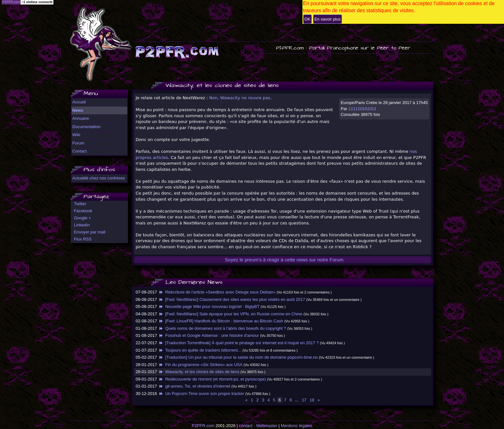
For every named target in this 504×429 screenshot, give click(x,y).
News (78, 110)
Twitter (80, 204)
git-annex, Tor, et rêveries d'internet (194, 386)
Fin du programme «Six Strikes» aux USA (200, 365)
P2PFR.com (203, 426)
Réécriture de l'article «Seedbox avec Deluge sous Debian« (217, 292)
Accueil (79, 102)
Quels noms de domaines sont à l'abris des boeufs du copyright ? (222, 328)
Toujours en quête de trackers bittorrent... (200, 350)
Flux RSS (83, 239)
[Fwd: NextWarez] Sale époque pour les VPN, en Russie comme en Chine (230, 314)
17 (304, 400)
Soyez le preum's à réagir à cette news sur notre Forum (284, 260)
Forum (78, 143)
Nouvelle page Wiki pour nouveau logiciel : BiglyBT (209, 306)
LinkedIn (82, 225)
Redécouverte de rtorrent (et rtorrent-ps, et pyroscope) (212, 379)
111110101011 (362, 109)
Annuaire (81, 118)
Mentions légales (297, 426)
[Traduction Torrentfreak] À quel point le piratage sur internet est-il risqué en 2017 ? (239, 343)
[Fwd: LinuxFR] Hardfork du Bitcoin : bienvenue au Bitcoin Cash (221, 321)
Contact (80, 151)
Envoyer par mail (90, 232)
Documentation (86, 127)
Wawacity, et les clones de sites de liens (199, 372)
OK (307, 19)
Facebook (83, 211)
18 (312, 400)
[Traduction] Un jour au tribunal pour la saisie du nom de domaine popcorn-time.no (238, 357)
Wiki (76, 135)
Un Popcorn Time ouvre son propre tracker (201, 394)
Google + (82, 218)
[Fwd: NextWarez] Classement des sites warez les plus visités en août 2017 (232, 299)
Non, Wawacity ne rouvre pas (240, 98)
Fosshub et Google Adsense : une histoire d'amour (208, 335)
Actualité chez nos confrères (99, 178)
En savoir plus (328, 19)
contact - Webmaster (258, 426)
